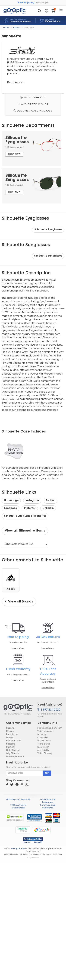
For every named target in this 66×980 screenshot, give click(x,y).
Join (47, 773)
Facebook (11, 508)
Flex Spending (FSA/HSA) (50, 728)
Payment (10, 747)
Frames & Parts (13, 741)
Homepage (11, 501)
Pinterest (30, 508)
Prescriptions (12, 734)
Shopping (11, 744)
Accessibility (43, 750)
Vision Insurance (45, 731)
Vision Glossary (45, 753)
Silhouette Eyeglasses (48, 230)
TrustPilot (23, 830)
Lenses (10, 738)
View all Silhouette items (25, 531)
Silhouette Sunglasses (48, 256)
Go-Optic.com (18, 849)
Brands (17, 28)
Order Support (13, 750)
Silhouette (29, 28)
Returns (10, 731)
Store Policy (43, 747)
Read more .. (16, 82)
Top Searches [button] (33, 858)
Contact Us (43, 738)
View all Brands (19, 602)
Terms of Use (44, 744)
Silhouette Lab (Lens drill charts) (25, 516)
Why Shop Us (13, 753)
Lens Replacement (15, 756)
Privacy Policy (44, 741)
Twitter (50, 501)
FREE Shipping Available (18, 800)
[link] (34, 818)
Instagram (32, 501)
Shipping (10, 728)
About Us (42, 734)
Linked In (48, 508)
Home (6, 28)
